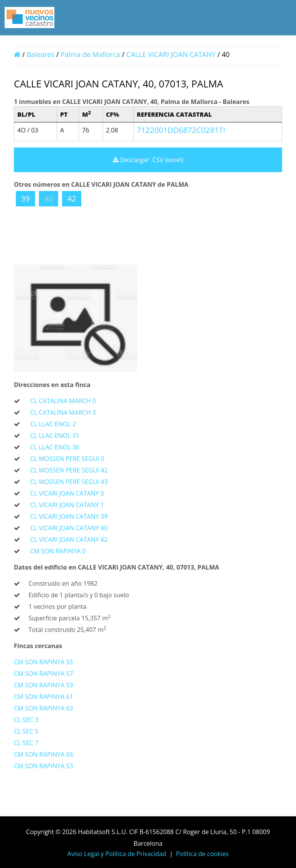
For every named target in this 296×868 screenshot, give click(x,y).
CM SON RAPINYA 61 (44, 697)
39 (26, 199)
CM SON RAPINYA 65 (44, 754)
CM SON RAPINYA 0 (58, 551)
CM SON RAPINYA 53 (44, 766)
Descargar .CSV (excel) (148, 160)
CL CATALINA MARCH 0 (63, 401)
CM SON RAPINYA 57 (44, 674)
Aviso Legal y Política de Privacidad (117, 854)
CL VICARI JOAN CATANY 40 (69, 528)
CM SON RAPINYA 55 (44, 662)
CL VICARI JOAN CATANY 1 (67, 505)
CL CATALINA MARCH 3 (63, 412)
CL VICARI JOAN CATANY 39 (69, 516)
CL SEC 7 (26, 743)
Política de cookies (203, 854)
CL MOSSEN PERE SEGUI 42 (69, 470)
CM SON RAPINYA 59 (44, 685)
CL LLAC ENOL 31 (55, 436)
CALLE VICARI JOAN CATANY (172, 54)
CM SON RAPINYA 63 (44, 708)
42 (72, 199)
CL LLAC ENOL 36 (55, 447)
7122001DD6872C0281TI (181, 130)
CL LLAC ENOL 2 (53, 424)
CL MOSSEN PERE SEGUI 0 (67, 459)
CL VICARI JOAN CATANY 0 (67, 493)
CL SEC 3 (26, 720)
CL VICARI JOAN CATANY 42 (69, 540)
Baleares (40, 54)
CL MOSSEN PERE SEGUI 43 (69, 482)
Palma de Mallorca (90, 54)
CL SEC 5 (26, 731)
